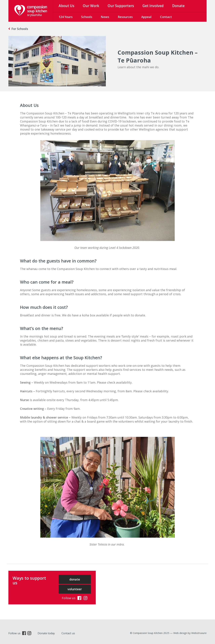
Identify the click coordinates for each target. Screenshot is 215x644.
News (105, 17)
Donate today (46, 633)
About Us (66, 6)
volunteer (75, 589)
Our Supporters (121, 6)
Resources (125, 17)
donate (75, 579)
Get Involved (153, 6)
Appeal (146, 17)
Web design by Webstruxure (190, 633)
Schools (87, 17)
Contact (166, 17)
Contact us (68, 633)
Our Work (91, 6)
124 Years (66, 17)
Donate (178, 6)
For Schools (20, 29)
